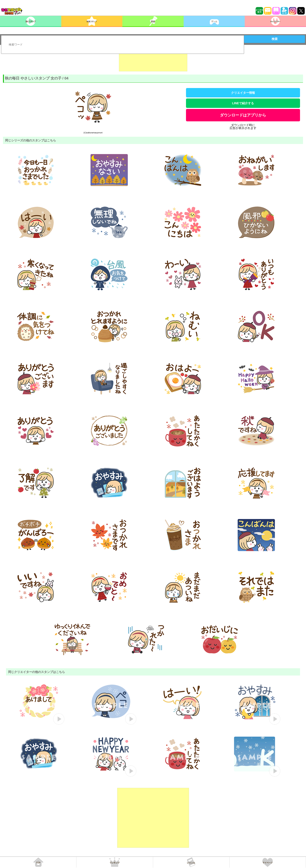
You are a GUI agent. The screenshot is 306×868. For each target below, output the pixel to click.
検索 (275, 39)
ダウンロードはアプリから (243, 115)
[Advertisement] (153, 61)
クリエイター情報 (243, 93)
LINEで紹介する (243, 103)
